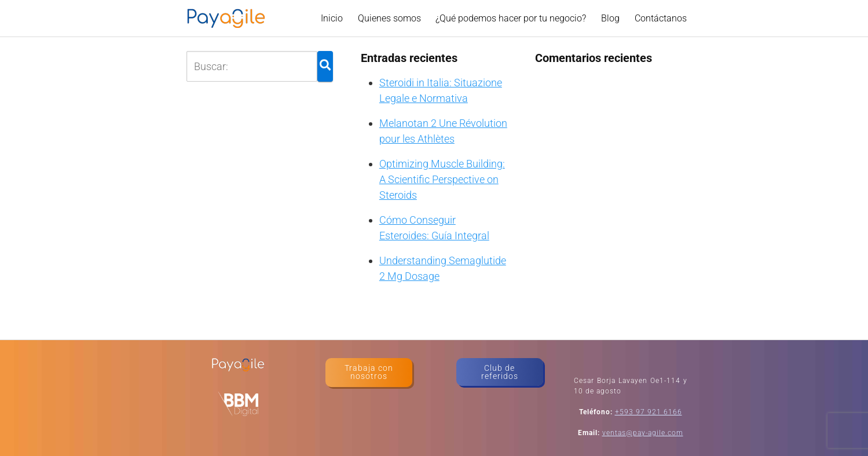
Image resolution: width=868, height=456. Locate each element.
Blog (610, 18)
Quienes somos (389, 18)
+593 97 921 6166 (649, 412)
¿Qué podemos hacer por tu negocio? (511, 18)
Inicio (332, 18)
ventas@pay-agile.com (643, 433)
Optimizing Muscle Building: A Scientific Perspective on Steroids (442, 179)
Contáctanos (661, 18)
